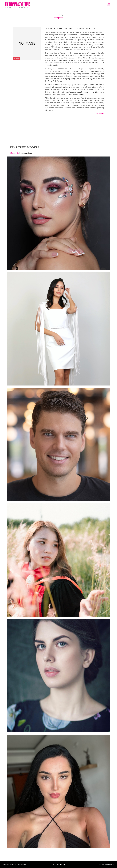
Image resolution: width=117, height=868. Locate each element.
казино (81, 94)
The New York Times (53, 81)
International (26, 153)
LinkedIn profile (51, 65)
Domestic (15, 153)
